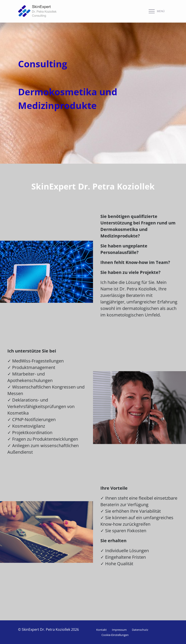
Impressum (119, 630)
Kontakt (101, 630)
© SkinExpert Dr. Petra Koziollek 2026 (48, 629)
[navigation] (156, 11)
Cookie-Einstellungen (115, 635)
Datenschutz (140, 630)
